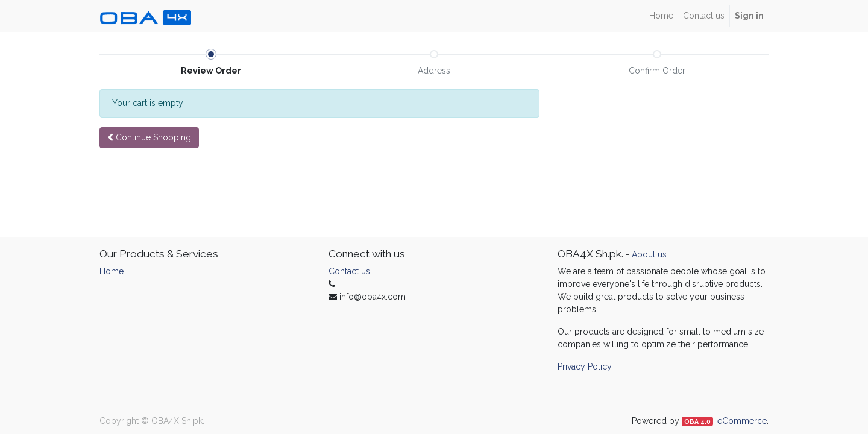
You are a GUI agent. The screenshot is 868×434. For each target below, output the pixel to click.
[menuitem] (661, 16)
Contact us (349, 271)
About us (649, 254)
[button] (149, 138)
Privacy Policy (585, 366)
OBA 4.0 (697, 421)
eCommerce (742, 421)
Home (112, 271)
